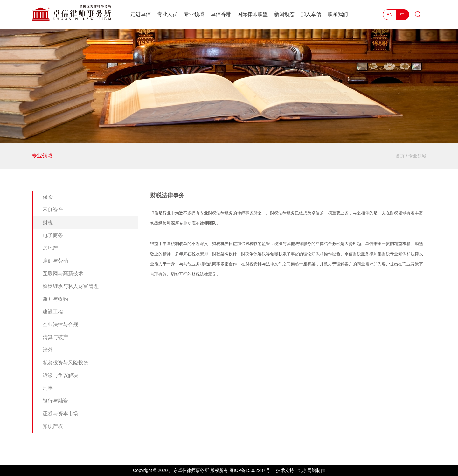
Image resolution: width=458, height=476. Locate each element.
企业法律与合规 (60, 324)
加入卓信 (311, 14)
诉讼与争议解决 (60, 375)
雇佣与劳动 (55, 261)
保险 (48, 197)
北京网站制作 (312, 470)
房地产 (50, 248)
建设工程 (53, 312)
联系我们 (338, 14)
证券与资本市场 (60, 413)
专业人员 (167, 14)
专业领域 (194, 14)
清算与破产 (55, 337)
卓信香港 (221, 14)
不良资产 (53, 210)
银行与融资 (55, 401)
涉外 (48, 350)
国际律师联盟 (253, 14)
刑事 (48, 388)
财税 (48, 223)
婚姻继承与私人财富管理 (71, 286)
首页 (400, 156)
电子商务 (53, 235)
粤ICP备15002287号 (250, 470)
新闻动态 (284, 14)
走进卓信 (141, 14)
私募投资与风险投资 (66, 363)
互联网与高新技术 (63, 273)
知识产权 (53, 426)
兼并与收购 (55, 299)
